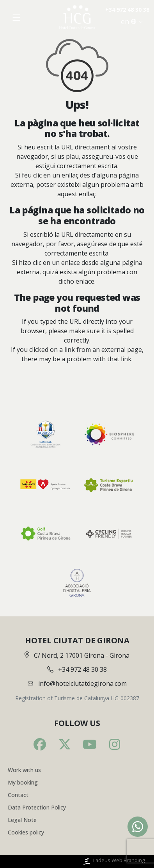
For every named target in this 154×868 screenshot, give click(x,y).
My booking (23, 782)
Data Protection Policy (37, 807)
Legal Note (22, 820)
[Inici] (77, 17)
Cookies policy (26, 832)
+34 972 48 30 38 (127, 10)
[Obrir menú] (16, 18)
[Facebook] (40, 744)
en (132, 21)
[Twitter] (65, 744)
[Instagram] (115, 744)
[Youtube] (90, 744)
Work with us (24, 770)
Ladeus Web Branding (113, 862)
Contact (18, 795)
